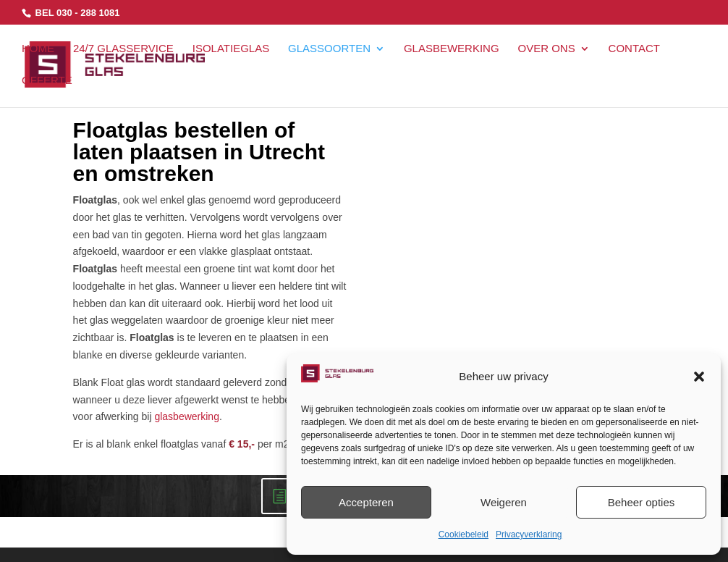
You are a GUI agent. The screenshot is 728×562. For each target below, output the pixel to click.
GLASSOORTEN (329, 49)
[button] (699, 377)
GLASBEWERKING (452, 49)
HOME (38, 49)
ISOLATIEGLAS (231, 49)
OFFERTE (47, 81)
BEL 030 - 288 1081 (76, 13)
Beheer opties (642, 502)
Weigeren (504, 502)
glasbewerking (187, 416)
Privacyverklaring (529, 534)
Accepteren (366, 502)
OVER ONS (546, 49)
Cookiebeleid (464, 534)
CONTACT (634, 49)
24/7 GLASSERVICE (123, 49)
